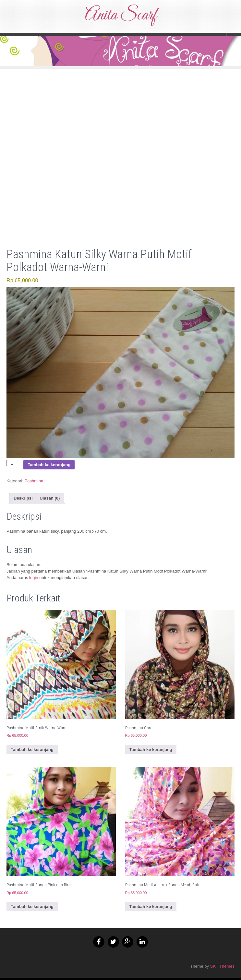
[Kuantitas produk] (14, 463)
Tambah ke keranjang (49, 465)
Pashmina (34, 481)
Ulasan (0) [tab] (50, 498)
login (34, 578)
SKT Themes (222, 966)
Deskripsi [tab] (23, 498)
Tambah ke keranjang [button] (32, 750)
